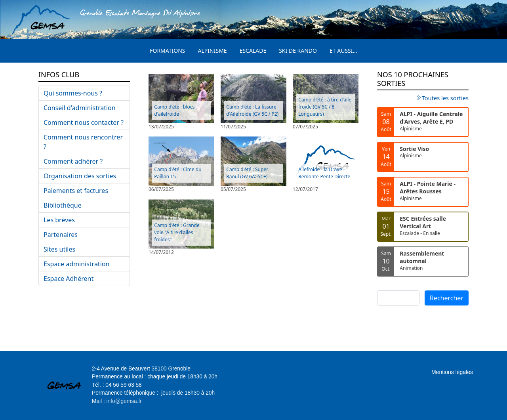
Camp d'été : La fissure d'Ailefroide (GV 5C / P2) (252, 110)
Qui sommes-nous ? (73, 93)
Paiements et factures (76, 191)
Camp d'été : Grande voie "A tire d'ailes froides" (177, 232)
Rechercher (447, 298)
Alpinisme (213, 51)
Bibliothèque (63, 205)
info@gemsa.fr (124, 401)
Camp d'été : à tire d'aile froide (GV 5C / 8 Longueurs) (325, 107)
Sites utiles (59, 249)
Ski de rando (298, 51)
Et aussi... (343, 51)
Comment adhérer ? (73, 161)
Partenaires (61, 235)
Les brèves (59, 220)
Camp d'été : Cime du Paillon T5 (178, 173)
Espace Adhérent (69, 279)
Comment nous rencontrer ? (83, 142)
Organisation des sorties (80, 176)
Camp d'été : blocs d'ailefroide (174, 110)
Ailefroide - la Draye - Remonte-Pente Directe (324, 173)
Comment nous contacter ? (84, 122)
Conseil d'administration (80, 108)
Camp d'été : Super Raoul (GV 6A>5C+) (247, 173)
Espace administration (76, 264)
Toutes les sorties (445, 98)
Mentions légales (452, 372)
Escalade (253, 51)
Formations (167, 51)
